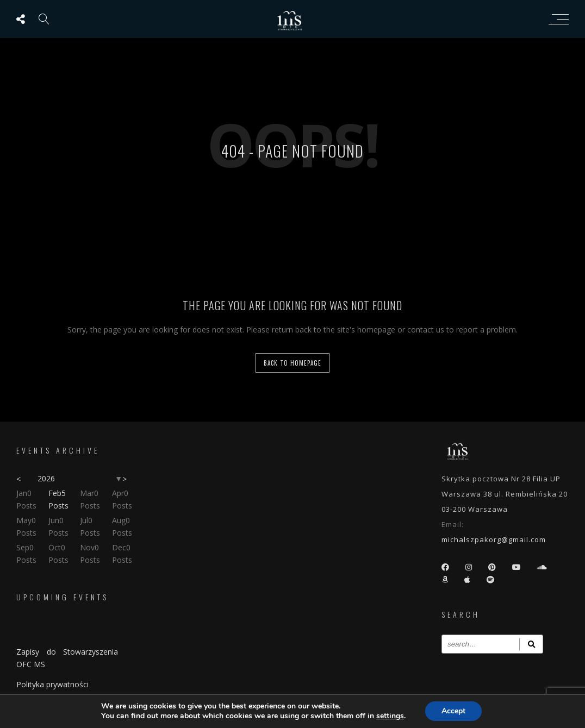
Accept (453, 711)
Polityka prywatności (52, 684)
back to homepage (292, 363)
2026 (46, 478)
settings (390, 716)
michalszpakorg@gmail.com (494, 539)
